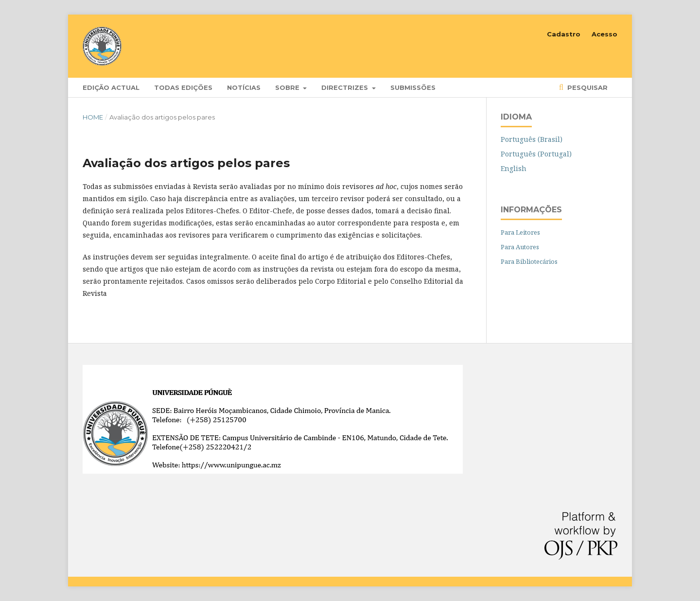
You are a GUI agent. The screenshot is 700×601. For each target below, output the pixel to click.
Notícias (244, 87)
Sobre (288, 87)
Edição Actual (111, 87)
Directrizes (346, 87)
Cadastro (564, 34)
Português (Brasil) (532, 139)
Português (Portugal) (536, 154)
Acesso (604, 34)
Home (93, 117)
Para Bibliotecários (529, 261)
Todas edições (183, 87)
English (514, 168)
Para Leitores (520, 232)
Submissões (413, 87)
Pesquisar (586, 87)
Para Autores (520, 247)
